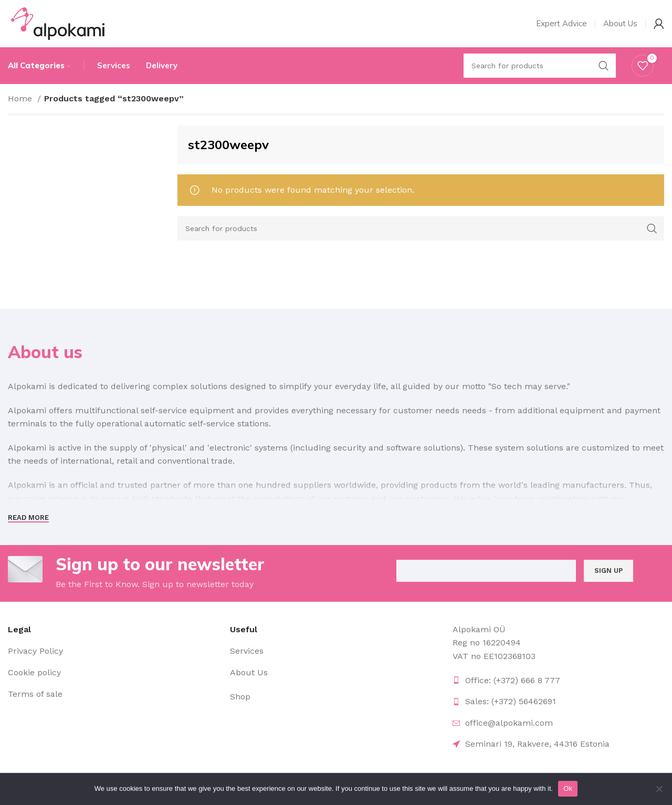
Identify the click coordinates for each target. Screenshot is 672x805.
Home (21, 98)
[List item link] (114, 651)
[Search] (421, 228)
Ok (568, 788)
